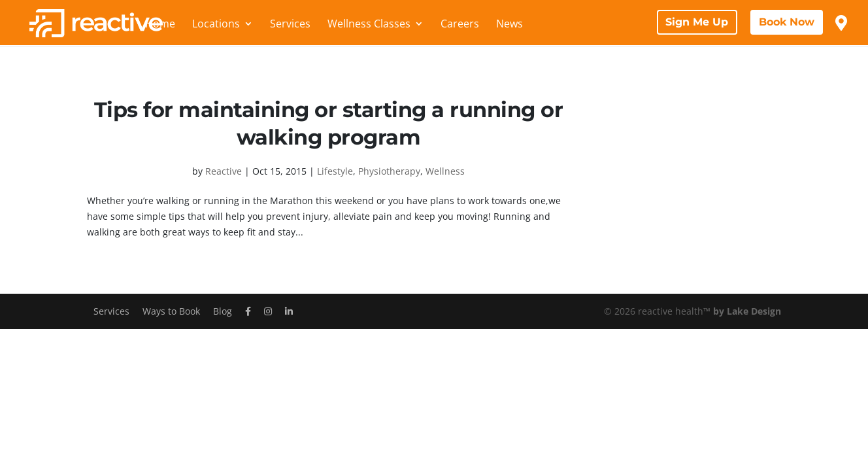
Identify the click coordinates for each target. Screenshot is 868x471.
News (509, 25)
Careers (460, 25)
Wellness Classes (369, 25)
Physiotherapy (389, 171)
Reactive (224, 171)
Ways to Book (171, 311)
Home (160, 25)
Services (290, 25)
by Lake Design (747, 311)
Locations (216, 25)
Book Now (787, 22)
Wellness (445, 171)
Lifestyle (335, 171)
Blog (223, 311)
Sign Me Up (697, 22)
